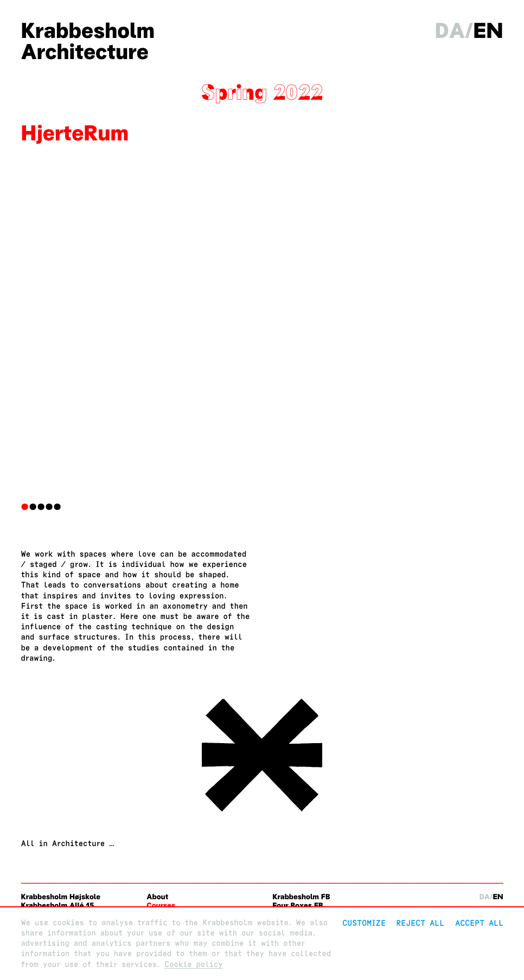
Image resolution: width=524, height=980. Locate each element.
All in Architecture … (67, 844)
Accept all (479, 923)
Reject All (420, 923)
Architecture (84, 52)
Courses (161, 905)
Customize (364, 923)
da (450, 31)
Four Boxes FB (298, 905)
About (157, 897)
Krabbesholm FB (301, 897)
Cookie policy (194, 965)
